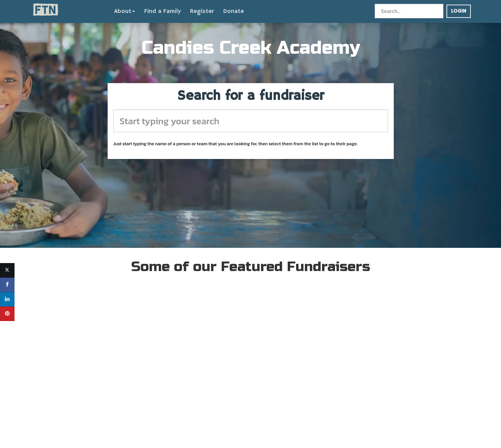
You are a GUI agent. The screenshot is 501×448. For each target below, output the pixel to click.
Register (202, 11)
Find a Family (163, 11)
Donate (234, 11)
